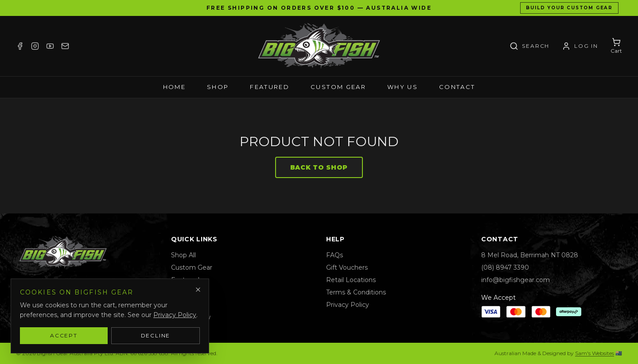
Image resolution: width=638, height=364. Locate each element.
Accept (64, 335)
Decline (156, 335)
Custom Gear (338, 87)
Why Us (403, 87)
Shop (218, 87)
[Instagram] (35, 46)
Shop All (183, 255)
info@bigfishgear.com (515, 280)
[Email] (65, 46)
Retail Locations (351, 280)
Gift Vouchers (347, 267)
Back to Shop (319, 167)
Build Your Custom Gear (569, 8)
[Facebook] (20, 46)
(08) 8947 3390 (505, 267)
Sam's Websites (595, 353)
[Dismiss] (198, 290)
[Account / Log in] (580, 46)
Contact (457, 87)
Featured (270, 87)
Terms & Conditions (356, 292)
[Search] (529, 46)
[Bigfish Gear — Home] (319, 46)
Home (174, 87)
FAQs (335, 255)
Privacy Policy (348, 305)
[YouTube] (50, 46)
